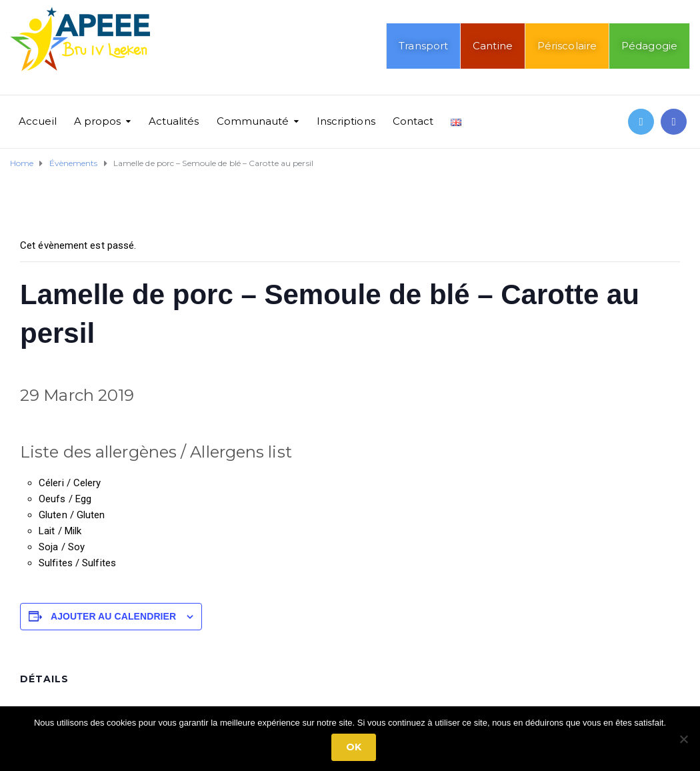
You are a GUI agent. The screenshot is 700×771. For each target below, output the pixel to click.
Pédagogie (649, 46)
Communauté (253, 121)
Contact (413, 121)
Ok (354, 747)
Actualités (174, 121)
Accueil (38, 121)
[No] (683, 739)
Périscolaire (567, 46)
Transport (423, 46)
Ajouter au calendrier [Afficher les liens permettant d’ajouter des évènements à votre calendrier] (113, 616)
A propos (98, 121)
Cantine (493, 46)
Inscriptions (346, 121)
